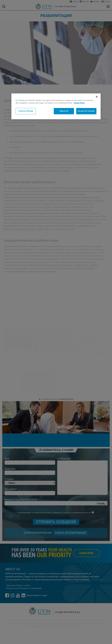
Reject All (64, 111)
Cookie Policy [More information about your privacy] (79, 103)
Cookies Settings (26, 111)
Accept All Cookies (86, 111)
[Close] (97, 97)
